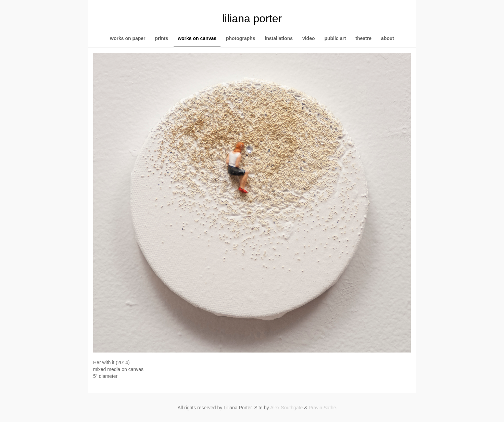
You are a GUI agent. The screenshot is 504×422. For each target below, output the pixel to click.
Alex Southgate (286, 408)
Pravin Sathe (322, 408)
